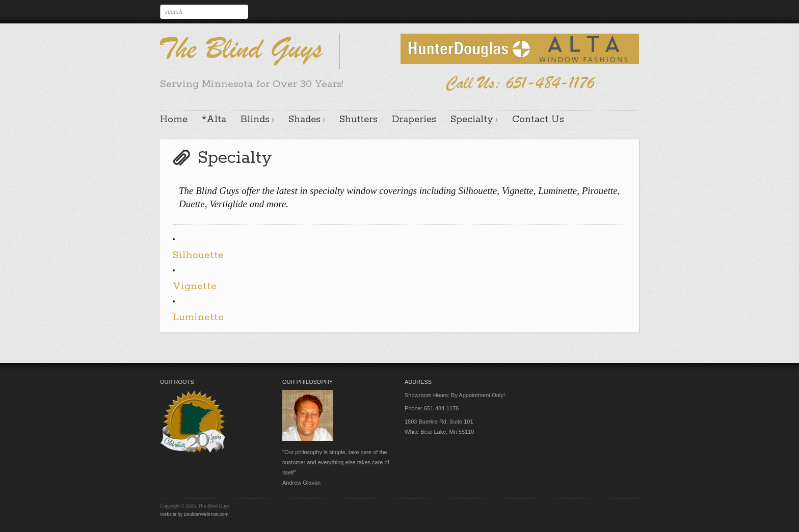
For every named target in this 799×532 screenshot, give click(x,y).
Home (174, 120)
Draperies (414, 120)
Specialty (472, 120)
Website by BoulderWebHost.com (194, 514)
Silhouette (198, 255)
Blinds (255, 120)
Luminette (198, 317)
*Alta (214, 120)
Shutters (358, 120)
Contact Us (538, 120)
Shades (304, 120)
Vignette (195, 286)
